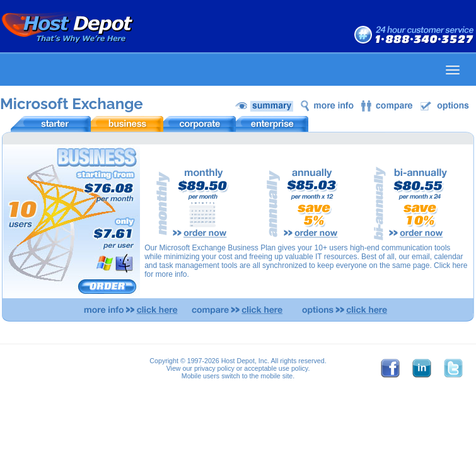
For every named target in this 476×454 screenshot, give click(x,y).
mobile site (276, 376)
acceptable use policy (276, 368)
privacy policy (214, 368)
